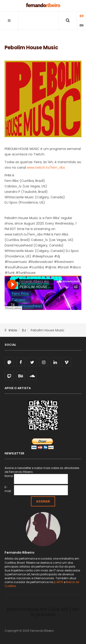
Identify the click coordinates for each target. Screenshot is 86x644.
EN (82, 25)
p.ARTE (58, 582)
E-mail (8, 489)
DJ (24, 330)
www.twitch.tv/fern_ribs (46, 168)
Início (13, 330)
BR (82, 16)
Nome (9, 476)
